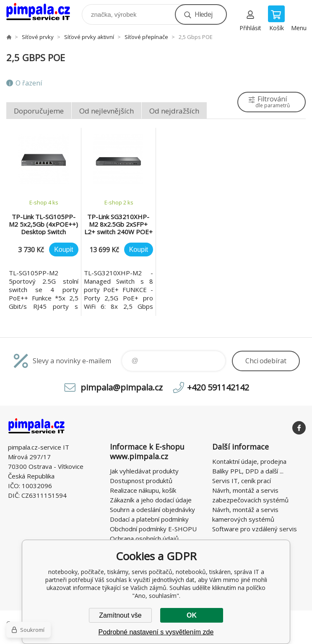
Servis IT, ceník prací (242, 481)
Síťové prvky (38, 37)
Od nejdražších (174, 111)
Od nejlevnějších (107, 111)
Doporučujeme (39, 111)
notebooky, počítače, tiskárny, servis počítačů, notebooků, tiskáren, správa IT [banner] (43, 12)
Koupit (64, 250)
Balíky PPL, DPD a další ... (248, 471)
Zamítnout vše (120, 615)
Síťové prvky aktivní (89, 37)
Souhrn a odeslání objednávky (152, 510)
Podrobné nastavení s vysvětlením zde (156, 632)
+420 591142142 (218, 387)
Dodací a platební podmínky (149, 519)
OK (192, 615)
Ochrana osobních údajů (144, 538)
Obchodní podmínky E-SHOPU (153, 529)
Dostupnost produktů (141, 481)
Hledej (203, 14)
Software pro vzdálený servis (255, 529)
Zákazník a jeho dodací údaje (151, 500)
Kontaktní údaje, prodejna (249, 461)
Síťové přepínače (146, 37)
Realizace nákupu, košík (143, 490)
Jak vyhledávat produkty (144, 471)
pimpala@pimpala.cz (122, 387)
